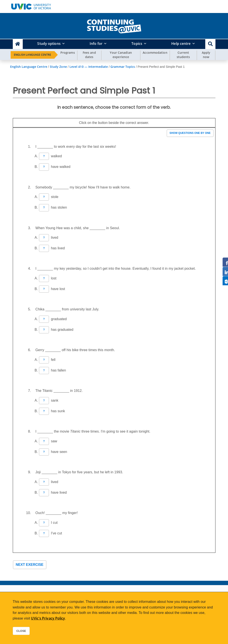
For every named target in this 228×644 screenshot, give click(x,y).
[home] (114, 26)
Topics (137, 44)
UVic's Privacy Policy (48, 618)
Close (21, 631)
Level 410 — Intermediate (89, 67)
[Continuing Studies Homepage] (18, 44)
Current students (183, 55)
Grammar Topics (123, 67)
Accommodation (155, 53)
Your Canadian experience (121, 55)
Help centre (181, 44)
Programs (68, 53)
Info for (96, 44)
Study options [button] (49, 44)
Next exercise (30, 565)
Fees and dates (89, 55)
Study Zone (58, 67)
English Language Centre (32, 55)
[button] (210, 44)
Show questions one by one (190, 133)
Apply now (206, 55)
